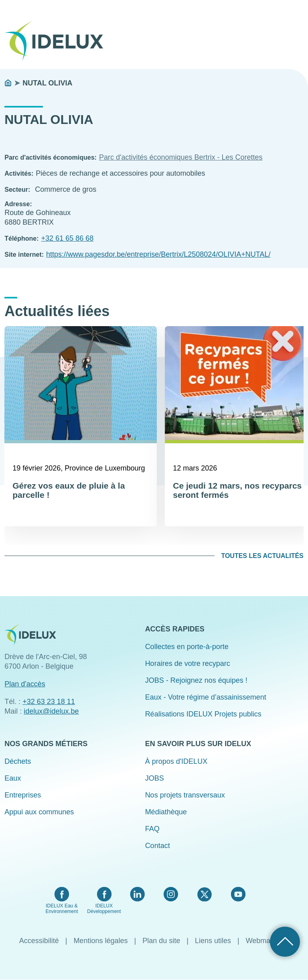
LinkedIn (137, 894)
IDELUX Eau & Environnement (62, 909)
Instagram (171, 894)
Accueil (8, 83)
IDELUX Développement (104, 909)
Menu (298, 35)
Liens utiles (213, 941)
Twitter (204, 894)
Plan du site (161, 941)
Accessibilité (39, 941)
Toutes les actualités (262, 556)
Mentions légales (100, 941)
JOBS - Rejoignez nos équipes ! (196, 680)
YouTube (238, 894)
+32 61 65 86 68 (68, 238)
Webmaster (264, 941)
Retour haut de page (285, 942)
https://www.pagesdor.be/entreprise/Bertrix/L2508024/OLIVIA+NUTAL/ (158, 254)
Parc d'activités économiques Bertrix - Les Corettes (181, 157)
